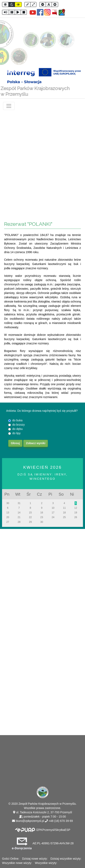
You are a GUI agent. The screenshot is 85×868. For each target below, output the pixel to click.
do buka (17, 420)
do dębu (18, 429)
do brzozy (19, 425)
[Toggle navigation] (9, 106)
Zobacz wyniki (36, 443)
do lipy (16, 433)
